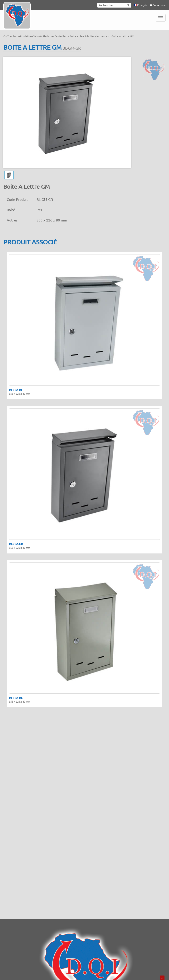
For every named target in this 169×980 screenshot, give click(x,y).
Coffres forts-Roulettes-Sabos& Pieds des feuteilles (35, 36)
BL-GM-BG (19, 700)
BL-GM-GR (19, 546)
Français (140, 5)
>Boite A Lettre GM (122, 36)
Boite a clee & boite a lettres (87, 36)
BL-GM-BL (19, 392)
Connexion (158, 5)
